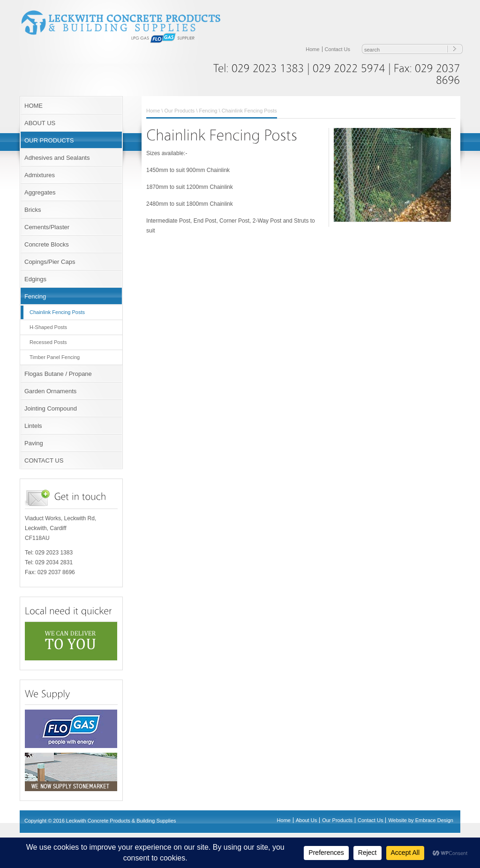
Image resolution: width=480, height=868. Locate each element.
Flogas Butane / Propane (58, 374)
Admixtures (40, 175)
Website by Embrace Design (421, 820)
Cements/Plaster (47, 227)
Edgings (35, 279)
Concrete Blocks (47, 244)
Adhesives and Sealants (57, 158)
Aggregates (40, 192)
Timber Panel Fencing (55, 357)
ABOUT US (40, 123)
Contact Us (337, 49)
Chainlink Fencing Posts (57, 312)
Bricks (33, 210)
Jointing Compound (51, 408)
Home (312, 49)
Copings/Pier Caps (50, 262)
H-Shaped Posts (48, 327)
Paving (34, 443)
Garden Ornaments (50, 391)
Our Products (180, 111)
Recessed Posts (48, 342)
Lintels (33, 426)
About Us (306, 820)
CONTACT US (44, 460)
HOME (34, 106)
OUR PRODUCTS (49, 140)
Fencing (35, 296)
